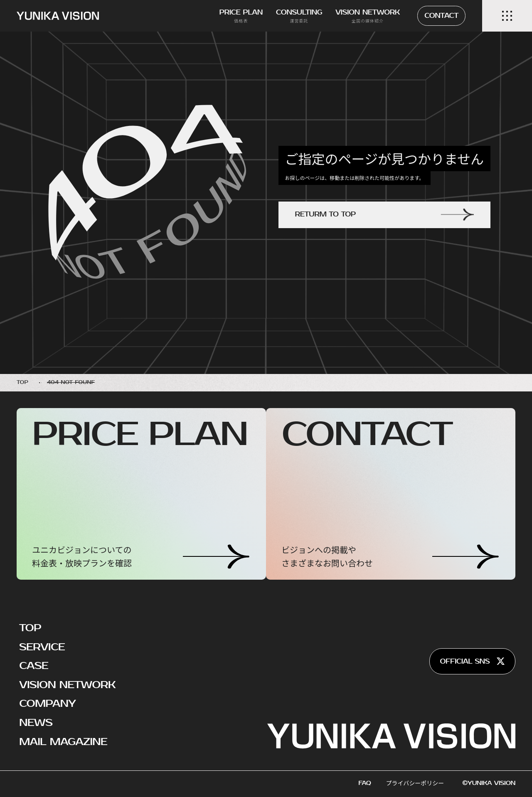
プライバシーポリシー (415, 783)
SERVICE (42, 647)
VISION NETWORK (67, 685)
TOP (30, 628)
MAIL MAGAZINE (63, 742)
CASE (34, 666)
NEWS (36, 723)
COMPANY (47, 704)
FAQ (365, 783)
